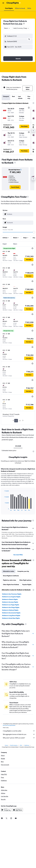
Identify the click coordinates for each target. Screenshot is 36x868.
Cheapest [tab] (6, 96)
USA (21, 745)
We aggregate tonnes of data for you (19, 734)
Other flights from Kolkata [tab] (11, 585)
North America (14, 745)
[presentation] (24, 24)
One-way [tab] (29, 97)
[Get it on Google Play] (6, 810)
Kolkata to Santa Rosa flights (11, 618)
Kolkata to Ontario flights (10, 599)
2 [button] (20, 421)
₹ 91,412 (19, 24)
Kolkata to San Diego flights (11, 607)
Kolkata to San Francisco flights (12, 594)
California (27, 745)
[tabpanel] (18, 492)
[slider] (34, 232)
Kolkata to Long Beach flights (11, 615)
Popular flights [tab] (27, 585)
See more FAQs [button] (18, 555)
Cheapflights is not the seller (19, 731)
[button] (3, 3)
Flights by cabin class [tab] (10, 580)
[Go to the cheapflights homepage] (14, 3)
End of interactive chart (3, 509)
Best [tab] (13, 96)
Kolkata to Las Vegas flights (11, 605)
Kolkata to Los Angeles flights (11, 597)
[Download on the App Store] (18, 810)
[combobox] (7, 28)
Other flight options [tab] (25, 580)
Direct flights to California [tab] (11, 576)
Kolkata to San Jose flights (10, 602)
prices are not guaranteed (9, 725)
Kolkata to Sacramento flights (11, 613)
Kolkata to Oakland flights (10, 610)
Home (6, 745)
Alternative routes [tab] (9, 571)
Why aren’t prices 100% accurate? (19, 738)
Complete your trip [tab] (23, 571)
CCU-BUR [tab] (18, 446)
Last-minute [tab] (20, 97)
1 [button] (16, 421)
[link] (15, 187)
